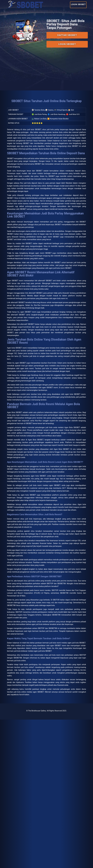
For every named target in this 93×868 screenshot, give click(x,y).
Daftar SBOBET (66, 33)
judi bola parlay (62, 264)
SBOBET (43, 148)
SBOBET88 (66, 768)
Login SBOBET (77, 4)
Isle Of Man (53, 728)
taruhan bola (66, 415)
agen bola (30, 600)
